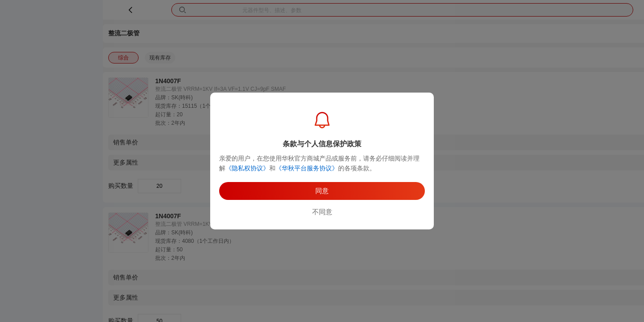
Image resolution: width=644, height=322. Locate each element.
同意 (322, 191)
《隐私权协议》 (247, 168)
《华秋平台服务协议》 (307, 168)
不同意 (322, 212)
